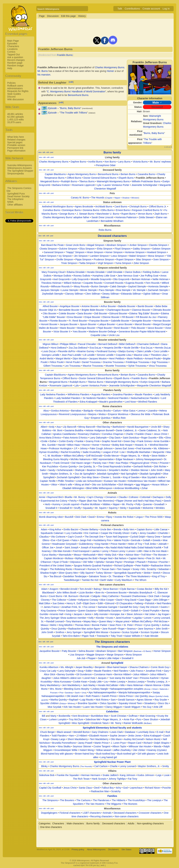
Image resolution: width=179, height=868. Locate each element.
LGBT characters (92, 813)
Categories (44, 823)
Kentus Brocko (103, 411)
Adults (131, 823)
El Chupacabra (124, 603)
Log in (166, 9)
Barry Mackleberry (50, 685)
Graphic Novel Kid (112, 441)
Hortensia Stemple (158, 286)
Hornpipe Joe (117, 614)
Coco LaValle (161, 351)
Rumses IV (93, 569)
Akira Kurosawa (62, 682)
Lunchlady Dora (146, 732)
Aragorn (54, 589)
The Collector (59, 600)
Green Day (129, 441)
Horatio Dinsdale (96, 272)
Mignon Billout (50, 344)
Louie (167, 775)
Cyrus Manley (49, 555)
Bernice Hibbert (123, 674)
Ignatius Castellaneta (65, 434)
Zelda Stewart (146, 217)
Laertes (96, 551)
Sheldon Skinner (140, 470)
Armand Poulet (153, 359)
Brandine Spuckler (88, 703)
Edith (100, 603)
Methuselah (89, 555)
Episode (52, 108)
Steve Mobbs (158, 456)
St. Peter (128, 625)
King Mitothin (66, 625)
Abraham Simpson (106, 651)
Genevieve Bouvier (116, 593)
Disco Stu (163, 703)
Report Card (135, 743)
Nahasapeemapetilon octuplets (127, 689)
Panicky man (100, 463)
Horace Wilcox (160, 485)
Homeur (106, 445)
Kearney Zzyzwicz (157, 750)
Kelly (91, 618)
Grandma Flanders (123, 394)
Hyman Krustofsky (49, 452)
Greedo (157, 540)
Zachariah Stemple (158, 290)
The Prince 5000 (154, 517)
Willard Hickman (72, 283)
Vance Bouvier (155, 328)
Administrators (15, 88)
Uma (84, 693)
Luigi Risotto (87, 700)
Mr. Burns (43, 71)
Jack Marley (89, 685)
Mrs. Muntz (56, 689)
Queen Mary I (106, 621)
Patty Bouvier (69, 651)
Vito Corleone (58, 537)
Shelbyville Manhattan (139, 452)
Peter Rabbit (142, 566)
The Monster (160, 555)
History (82, 16)
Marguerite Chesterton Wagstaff (154, 386)
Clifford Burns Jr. (158, 207)
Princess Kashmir (149, 678)
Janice (88, 614)
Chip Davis (115, 438)
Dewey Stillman (111, 294)
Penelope (129, 562)
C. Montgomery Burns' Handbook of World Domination (76, 91)
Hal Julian (150, 614)
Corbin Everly (66, 441)
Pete (111, 463)
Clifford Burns (74, 178)
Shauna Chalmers (139, 667)
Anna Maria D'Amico (50, 438)
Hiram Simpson (95, 252)
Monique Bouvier (86, 328)
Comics (11, 52)
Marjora (92, 414)
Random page (15, 63)
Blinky (44, 766)
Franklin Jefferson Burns (150, 178)
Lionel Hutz (89, 678)
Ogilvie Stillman (151, 294)
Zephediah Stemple (52, 294)
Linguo (139, 517)
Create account (151, 9)
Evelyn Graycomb (150, 382)
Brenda (117, 529)
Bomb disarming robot (51, 517)
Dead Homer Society (18, 196)
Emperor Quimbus (101, 418)
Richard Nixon (152, 788)
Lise (122, 452)
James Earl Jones (124, 448)
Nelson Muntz (153, 739)
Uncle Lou (114, 335)
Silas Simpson (143, 259)
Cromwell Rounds (114, 283)
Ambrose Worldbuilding (127, 488)
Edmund (110, 603)
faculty (122, 728)
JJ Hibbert (82, 736)
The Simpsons (50, 800)
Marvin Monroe (153, 685)
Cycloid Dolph (137, 537)
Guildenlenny (86, 544)
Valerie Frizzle (121, 540)
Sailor (43, 470)
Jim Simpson (81, 256)
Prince (139, 625)
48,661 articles (15, 114)
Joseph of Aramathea (92, 547)
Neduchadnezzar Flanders (145, 398)
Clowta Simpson (48, 249)
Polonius (152, 562)
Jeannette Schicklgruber (144, 185)
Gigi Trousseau (160, 362)
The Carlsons (83, 800)
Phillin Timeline (66, 481)
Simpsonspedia (16, 173)
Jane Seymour (146, 629)
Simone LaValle (105, 355)
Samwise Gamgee (108, 607)
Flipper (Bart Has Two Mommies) (96, 501)
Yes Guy (147, 707)
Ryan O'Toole (61, 562)
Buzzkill (69, 517)
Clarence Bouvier (141, 310)
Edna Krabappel (88, 402)
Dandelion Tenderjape (75, 576)
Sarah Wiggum (132, 707)
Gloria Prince (126, 696)
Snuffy (77, 508)
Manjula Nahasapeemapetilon (134, 692)
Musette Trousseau (116, 366)
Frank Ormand (61, 463)
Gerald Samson (126, 700)
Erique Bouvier (92, 317)
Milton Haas (74, 445)
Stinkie (147, 573)
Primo (154, 463)
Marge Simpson (115, 655)
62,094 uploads (16, 117)
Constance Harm (103, 674)
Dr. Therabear (116, 576)
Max (169, 452)
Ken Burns (110, 162)
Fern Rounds (153, 283)
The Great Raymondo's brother (115, 466)
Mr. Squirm (101, 508)
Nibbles (107, 504)
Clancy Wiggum (114, 707)
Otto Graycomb (121, 279)
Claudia (123, 497)
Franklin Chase (144, 434)
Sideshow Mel (93, 719)
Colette (72, 600)
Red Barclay (104, 427)
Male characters (75, 823)
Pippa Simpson (83, 259)
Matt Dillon (45, 603)
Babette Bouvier (127, 306)
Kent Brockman (81, 716)
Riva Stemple (123, 290)
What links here (16, 137)
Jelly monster (101, 614)
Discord (11, 97)
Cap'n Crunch (75, 537)
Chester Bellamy (89, 529)
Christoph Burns (138, 207)
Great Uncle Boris (75, 245)
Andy (52, 427)
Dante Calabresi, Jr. (127, 430)
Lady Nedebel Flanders (68, 398)
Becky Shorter (48, 746)
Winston (135, 198)
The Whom (140, 580)
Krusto (110, 618)
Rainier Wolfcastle (133, 723)
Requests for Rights (18, 91)
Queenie (147, 504)
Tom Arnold (85, 589)
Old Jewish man (75, 696)
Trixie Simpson (69, 263)
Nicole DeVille (131, 348)
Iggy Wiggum (143, 485)
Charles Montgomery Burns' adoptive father (66, 217)
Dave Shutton (151, 719)
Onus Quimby (59, 629)
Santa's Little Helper (109, 658)
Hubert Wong (87, 750)
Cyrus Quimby (152, 625)
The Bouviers (67, 800)
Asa (59, 427)
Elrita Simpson (105, 249)
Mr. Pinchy (128, 504)
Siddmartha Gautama (109, 611)
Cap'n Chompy (95, 497)
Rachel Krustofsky (71, 452)
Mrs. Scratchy (149, 569)
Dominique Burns (71, 210)
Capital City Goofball (50, 788)
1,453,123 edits (16, 120)
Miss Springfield (81, 723)
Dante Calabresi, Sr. (150, 430)
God (125, 788)
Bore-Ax (100, 593)
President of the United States (56, 566)
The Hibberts (119, 800)
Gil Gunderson (84, 674)
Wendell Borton (81, 732)
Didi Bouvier (101, 313)
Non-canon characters (127, 816)
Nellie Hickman (160, 279)
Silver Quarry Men (68, 573)
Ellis (161, 438)
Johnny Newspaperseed (149, 459)
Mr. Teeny (116, 723)
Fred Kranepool (81, 551)
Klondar (100, 618)
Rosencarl (80, 569)
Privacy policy (78, 850)
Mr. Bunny (80, 497)
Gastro (164, 607)
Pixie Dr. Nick (153, 558)
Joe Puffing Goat (149, 276)
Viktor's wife (66, 485)
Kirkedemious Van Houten (142, 481)
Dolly (168, 497)
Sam (113, 700)
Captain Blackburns (55, 174)
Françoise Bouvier (99, 321)
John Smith (157, 470)
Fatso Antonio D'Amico (75, 438)
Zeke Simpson (141, 263)
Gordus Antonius (60, 411)
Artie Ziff (158, 707)
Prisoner (164, 463)
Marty (53, 716)
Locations (12, 49)
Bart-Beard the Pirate (53, 245)
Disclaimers (114, 850)
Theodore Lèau (159, 355)
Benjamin (100, 667)
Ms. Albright (67, 667)
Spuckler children (49, 703)
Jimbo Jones (135, 736)
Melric (53, 625)
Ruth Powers (93, 696)
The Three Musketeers (138, 576)
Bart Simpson (125, 651)
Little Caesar (161, 529)
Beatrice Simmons (97, 470)
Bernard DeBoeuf (108, 344)
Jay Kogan (163, 614)
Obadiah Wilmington (73, 488)
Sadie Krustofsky (92, 452)
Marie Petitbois (135, 359)
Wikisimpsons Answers (19, 168)
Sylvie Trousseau (137, 366)
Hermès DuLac (163, 348)
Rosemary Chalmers (89, 434)
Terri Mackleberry (99, 739)
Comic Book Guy (160, 667)
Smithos (60, 632)
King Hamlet (102, 544)
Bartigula (88, 411)
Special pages (15, 142)
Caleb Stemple (118, 286)
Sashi (77, 693)
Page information (16, 151)
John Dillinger (160, 600)
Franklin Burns (65, 55)
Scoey (136, 569)
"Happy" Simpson (75, 252)
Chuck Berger (48, 732)
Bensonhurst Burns (78, 95)
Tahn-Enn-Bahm (71, 636)
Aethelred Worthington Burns (57, 207)
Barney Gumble (66, 674)
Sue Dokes (58, 603)
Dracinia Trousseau (113, 362)
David (92, 517)
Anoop (148, 689)
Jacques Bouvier (69, 324)
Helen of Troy (135, 544)
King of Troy (159, 576)
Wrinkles (160, 508)
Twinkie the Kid (90, 580)
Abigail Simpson (96, 245)
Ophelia (100, 562)
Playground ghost (140, 463)
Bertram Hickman (141, 279)
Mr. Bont (58, 430)
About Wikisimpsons (96, 850)
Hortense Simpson (135, 252)
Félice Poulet (57, 362)
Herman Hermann (91, 775)
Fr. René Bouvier (78, 321)
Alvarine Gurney (86, 351)
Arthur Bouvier (108, 306)
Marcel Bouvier (143, 324)
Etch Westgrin (126, 485)
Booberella (64, 716)
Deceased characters (112, 236)
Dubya (63, 703)
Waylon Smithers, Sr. (61, 474)
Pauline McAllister (91, 504)
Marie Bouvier (68, 328)
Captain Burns (144, 529)
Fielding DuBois (151, 272)
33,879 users (14, 122)
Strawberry (150, 703)
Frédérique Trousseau (138, 362)
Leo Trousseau (73, 366)
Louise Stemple (70, 290)
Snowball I (160, 504)
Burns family (112, 152)
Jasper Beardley (84, 667)
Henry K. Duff (74, 603)
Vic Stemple (139, 290)
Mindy (146, 456)
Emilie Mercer (112, 456)
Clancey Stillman (74, 294)
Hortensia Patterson (126, 217)
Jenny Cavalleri (148, 533)
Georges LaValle (51, 355)
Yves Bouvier (80, 332)
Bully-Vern (129, 529)
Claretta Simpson (158, 245)
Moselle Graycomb (101, 279)
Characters (13, 46)
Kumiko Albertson (49, 667)
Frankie (80, 441)
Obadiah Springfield (150, 474)
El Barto (147, 651)
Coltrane (133, 497)
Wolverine (148, 508)
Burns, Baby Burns (154, 133)
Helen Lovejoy (118, 682)
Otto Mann (116, 739)
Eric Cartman (91, 533)
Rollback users (15, 86)
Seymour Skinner (82, 746)
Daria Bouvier (85, 313)
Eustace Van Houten (115, 481)
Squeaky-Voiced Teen (130, 703)
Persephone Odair (106, 165)
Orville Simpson (65, 259)
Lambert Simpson (99, 256)
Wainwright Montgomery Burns (113, 181)
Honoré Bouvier (49, 324)
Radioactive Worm (161, 566)
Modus (102, 414)
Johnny (84, 448)
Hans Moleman (135, 685)
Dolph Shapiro (162, 743)
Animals (107, 813)
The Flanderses (101, 800)
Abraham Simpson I (117, 245)
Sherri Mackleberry (78, 739)
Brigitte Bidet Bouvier (93, 310)
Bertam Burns (128, 174)
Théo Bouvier (138, 328)
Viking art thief (82, 485)
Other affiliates (15, 205)
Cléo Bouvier (50, 313)
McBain (148, 723)
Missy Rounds (81, 286)
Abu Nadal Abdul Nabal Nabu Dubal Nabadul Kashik (133, 547)
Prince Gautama (67, 611)
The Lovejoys (154, 800)
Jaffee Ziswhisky (122, 750)
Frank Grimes (145, 441)
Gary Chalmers (100, 732)
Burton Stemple (99, 286)
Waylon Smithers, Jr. (149, 766)
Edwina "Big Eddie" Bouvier (144, 313)
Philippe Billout (68, 344)
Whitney (71, 703)
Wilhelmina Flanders (78, 394)
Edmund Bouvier (118, 313)
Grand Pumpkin (151, 611)
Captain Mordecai (53, 558)
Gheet (155, 689)
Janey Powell (85, 743)
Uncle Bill (156, 427)
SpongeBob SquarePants (128, 573)
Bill (44, 716)
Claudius (44, 537)
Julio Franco (137, 671)
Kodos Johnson (146, 775)
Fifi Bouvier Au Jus (146, 317)
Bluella (68, 497)
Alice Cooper (107, 600)
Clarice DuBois (133, 272)
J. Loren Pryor (118, 743)
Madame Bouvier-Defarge (103, 332)
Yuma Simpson (123, 263)
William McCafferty (74, 456)
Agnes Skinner (144, 700)
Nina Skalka (64, 746)
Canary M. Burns (80, 198)
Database (130, 732)
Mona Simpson (156, 256)
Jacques (78, 614)
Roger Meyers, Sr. (131, 456)
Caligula (96, 596)
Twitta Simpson (87, 263)
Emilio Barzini (71, 529)
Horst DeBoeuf (59, 348)
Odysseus (75, 562)
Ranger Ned (106, 558)
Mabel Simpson (138, 256)
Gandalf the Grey (129, 607)
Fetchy (73, 501)
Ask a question (15, 57)
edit (71, 82)
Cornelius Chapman (113, 434)
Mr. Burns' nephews (160, 162)
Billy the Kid (161, 589)
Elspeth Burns (126, 178)
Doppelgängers (49, 813)
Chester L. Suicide (111, 477)
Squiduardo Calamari (52, 533)
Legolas (138, 618)
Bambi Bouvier (145, 306)
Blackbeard (48, 593)
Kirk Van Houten (72, 707)
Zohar (145, 488)
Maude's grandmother (111, 402)
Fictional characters (70, 813)
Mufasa (69, 558)
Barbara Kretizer (61, 185)
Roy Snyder (161, 700)
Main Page (13, 41)
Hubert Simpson (48, 256)
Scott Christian (119, 716)
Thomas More (82, 625)
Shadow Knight (48, 573)
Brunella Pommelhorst (64, 743)
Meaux (77, 555)
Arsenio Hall (57, 614)
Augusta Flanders (101, 394)
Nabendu (164, 689)
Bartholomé (119, 427)
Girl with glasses (146, 754)
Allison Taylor (119, 746)
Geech (167, 501)
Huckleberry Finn (103, 540)
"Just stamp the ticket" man (123, 678)
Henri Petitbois (117, 359)
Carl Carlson (101, 766)
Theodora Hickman (51, 283)
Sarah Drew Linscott (102, 217)
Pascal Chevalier (87, 344)
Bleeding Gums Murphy (56, 459)
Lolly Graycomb (80, 279)
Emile (44, 441)
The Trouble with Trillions (74, 113)
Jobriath (163, 544)
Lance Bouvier (125, 324)
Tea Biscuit (55, 576)
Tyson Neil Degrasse (117, 537)
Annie (42, 497)
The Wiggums (114, 804)
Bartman (138, 651)
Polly (138, 504)
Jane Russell (109, 629)
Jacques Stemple (50, 290)
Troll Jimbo (150, 544)
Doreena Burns (91, 210)
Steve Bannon (110, 589)
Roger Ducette (149, 438)
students (137, 728)
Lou (106, 682)
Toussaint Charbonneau (134, 596)
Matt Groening (148, 716)
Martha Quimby (59, 700)
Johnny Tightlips (117, 779)
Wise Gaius (129, 411)
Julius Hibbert (140, 674)
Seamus (131, 629)
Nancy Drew (154, 537)
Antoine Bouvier (90, 306)
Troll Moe (146, 555)
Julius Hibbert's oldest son (67, 678)
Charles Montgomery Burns (110, 67)
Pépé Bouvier (105, 328)
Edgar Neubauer (125, 459)
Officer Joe (48, 547)
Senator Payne (114, 562)
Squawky (88, 508)
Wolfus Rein (119, 418)
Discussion (53, 16)
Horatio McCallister (108, 685)
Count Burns (55, 596)
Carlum (117, 411)
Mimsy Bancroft (87, 427)
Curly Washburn (124, 580)
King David (130, 600)
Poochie (164, 562)
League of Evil (111, 452)
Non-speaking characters (150, 823)
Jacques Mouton (98, 359)
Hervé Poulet (73, 362)
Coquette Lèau (99, 335)
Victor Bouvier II (62, 332)
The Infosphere (15, 199)
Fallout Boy (108, 788)
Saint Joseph (71, 547)
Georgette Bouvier (141, 321)
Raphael (74, 700)
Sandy (52, 470)
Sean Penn (115, 625)
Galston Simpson (161, 249)
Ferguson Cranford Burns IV (147, 210)
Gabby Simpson (141, 249)
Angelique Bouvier (70, 306)
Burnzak (85, 596)
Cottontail (145, 497)
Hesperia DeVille (113, 348)
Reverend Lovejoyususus (72, 414)
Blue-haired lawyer (117, 667)
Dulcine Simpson (68, 249)
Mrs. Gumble (49, 445)
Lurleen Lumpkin (58, 719)
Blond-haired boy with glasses (57, 754)
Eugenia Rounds (135, 283)
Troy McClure (76, 719)
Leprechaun (136, 788)
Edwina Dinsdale (76, 272)
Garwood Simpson (54, 252)
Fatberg (139, 603)
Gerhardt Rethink (143, 466)
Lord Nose (131, 402)
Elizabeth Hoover (98, 736)
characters (112, 642)
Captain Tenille (48, 481)
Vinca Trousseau (158, 366)
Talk (120, 9)
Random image (15, 66)
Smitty (166, 766)
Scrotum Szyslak (150, 632)
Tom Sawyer (124, 569)
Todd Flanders (59, 736)
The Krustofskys (136, 800)
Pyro (139, 719)
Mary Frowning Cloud (53, 272)
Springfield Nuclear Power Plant (112, 762)
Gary (166, 671)
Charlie (129, 434)
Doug (81, 671)
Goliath (147, 540)
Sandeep (69, 693)
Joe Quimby (142, 696)
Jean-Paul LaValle (71, 355)
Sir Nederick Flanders (94, 398)
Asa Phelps (122, 463)
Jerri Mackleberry (71, 685)
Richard (148, 743)
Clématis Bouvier (162, 310)
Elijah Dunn (89, 603)
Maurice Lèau (141, 355)
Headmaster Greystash (64, 544)
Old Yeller (88, 562)
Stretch (157, 573)
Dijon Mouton (80, 359)
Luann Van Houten (93, 707)
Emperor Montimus (118, 414)
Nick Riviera (102, 700)
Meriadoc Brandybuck (140, 593)
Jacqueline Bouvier (49, 651)
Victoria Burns (140, 162)
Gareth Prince (109, 696)
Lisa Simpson (77, 655)
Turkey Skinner (104, 573)
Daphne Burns (78, 162)
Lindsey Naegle (100, 689)
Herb (47, 504)
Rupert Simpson (125, 259)
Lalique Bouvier (107, 324)
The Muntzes (130, 804)
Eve (53, 540)
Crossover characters (150, 813)
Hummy (56, 504)
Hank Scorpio (99, 779)
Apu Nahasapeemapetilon (102, 692)
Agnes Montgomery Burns (82, 174)
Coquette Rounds (93, 283)
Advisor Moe (132, 555)
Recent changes (16, 60)
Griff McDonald (94, 456)
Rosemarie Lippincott (83, 185)
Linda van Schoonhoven (89, 481)
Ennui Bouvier (75, 317)
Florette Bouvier (58, 321)
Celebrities (112, 712)
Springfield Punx (16, 194)
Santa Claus (85, 788)
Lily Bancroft (70, 427)
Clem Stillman (93, 294)
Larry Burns (124, 162)
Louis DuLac (49, 351)
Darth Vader (107, 580)
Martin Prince (101, 743)
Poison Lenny (118, 551)
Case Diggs (145, 600)
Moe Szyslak (55, 707)
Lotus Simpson (119, 256)
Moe (121, 555)
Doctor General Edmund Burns (100, 178)
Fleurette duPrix (67, 351)
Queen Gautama (87, 611)
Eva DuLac (95, 348)
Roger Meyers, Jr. (112, 719)
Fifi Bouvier (128, 317)
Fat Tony (133, 779)
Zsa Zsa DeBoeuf (78, 348)
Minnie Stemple (88, 290)
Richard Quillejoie (124, 566)
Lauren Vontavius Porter (116, 185)
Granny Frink (93, 441)
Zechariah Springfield (68, 477)
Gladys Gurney (126, 351)
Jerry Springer (74, 632)
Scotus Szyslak (130, 632)
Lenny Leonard (128, 766)
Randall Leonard (55, 621)
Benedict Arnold (69, 589)
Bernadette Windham (112, 221)
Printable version (16, 145)
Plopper (91, 658)
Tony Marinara (74, 621)
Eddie (89, 671)
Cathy (134, 533)
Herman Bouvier (162, 321)
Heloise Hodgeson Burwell (100, 430)
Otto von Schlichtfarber (104, 485)
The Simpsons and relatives (112, 647)
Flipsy (109, 517)
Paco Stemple (106, 290)
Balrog (97, 589)
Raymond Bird (55, 497)
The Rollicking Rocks (61, 569)
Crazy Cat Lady (48, 671)
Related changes (16, 140)
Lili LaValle (89, 355)
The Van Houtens (95, 804)
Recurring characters (101, 816)
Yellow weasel (103, 750)
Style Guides (14, 94)
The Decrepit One (94, 537)
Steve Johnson (135, 614)
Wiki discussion (16, 99)
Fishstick (150, 603)
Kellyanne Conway (88, 600)
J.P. (76, 448)
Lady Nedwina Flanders (53, 394)
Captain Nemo (136, 558)
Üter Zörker (139, 750)
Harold (61, 445)
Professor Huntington (60, 448)
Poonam (54, 693)
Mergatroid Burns (50, 181)
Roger (44, 569)
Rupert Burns (128, 214)
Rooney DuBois (82, 276)
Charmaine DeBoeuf (148, 344)
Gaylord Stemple (137, 286)
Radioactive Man (100, 791)
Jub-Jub (81, 658)
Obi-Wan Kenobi (62, 551)
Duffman (133, 716)
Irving (68, 614)
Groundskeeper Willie (66, 750)
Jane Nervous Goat (128, 276)
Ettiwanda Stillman (131, 294)
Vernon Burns (145, 214)
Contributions (132, 9)
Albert (44, 427)
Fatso (75, 540)
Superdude (135, 508)
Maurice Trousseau (93, 366)
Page (42, 16)
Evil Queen (63, 540)
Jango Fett (85, 540)
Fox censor (89, 607)
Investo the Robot (124, 517)
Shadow (126, 198)
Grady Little (96, 682)
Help (10, 68)
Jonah (59, 547)
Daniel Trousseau (91, 362)
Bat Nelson (120, 558)
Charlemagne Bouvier (118, 310)
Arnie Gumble (161, 441)
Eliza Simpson (87, 249)
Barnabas (76, 411)
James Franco (51, 607)
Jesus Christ (160, 434)
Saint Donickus (131, 438)
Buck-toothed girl (126, 754)
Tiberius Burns (87, 181)
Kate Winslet (152, 636)
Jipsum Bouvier (88, 324)
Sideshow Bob (47, 775)
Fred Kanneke (144, 448)
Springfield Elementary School (100, 728)
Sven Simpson (161, 259)
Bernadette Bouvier (69, 310)
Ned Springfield (129, 474)
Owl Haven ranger (81, 463)
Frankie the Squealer (68, 775)
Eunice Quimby (68, 466)
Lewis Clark (116, 732)
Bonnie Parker (100, 625)
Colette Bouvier (67, 313)
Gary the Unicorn (149, 607)
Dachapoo (158, 497)
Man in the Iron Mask (155, 551)
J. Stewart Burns (85, 214)
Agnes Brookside (84, 207)
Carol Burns (121, 207)
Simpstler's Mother (119, 470)
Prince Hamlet (118, 544)
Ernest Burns (123, 210)
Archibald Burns (104, 207)
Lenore (131, 551)
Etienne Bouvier (111, 317)
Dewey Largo (58, 739)
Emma (100, 517)
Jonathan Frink (154, 671)
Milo (122, 685)
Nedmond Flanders (118, 398)
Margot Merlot (63, 359)
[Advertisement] (19, 275)
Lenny (105, 551)
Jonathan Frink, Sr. (71, 607)
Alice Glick (50, 674)
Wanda (157, 746)
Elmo (168, 438)
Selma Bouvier (86, 651)
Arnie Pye (129, 719)
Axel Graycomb (62, 279)
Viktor (54, 485)
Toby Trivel (116, 636)
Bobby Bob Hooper (122, 445)
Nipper (117, 198)
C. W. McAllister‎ (53, 456)
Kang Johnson (128, 775)
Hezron (86, 445)
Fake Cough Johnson (101, 448)
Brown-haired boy (85, 754)
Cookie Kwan (80, 682)
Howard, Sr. (141, 445)
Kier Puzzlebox (50, 466)
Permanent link (15, 148)
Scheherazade (65, 470)
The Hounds (98, 198)
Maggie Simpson (95, 655)
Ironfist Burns (95, 162)
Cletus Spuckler (108, 703)
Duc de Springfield (85, 474)
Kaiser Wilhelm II (133, 636)
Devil (97, 788)
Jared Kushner (123, 618)
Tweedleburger (72, 580)
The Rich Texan (81, 779)
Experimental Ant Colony (54, 501)
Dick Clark (81, 517)
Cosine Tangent (102, 746)
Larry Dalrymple (98, 438)
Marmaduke (65, 555)
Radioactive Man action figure (84, 629)
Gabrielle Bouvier (120, 321)
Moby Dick (111, 555)
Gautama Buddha (74, 430)
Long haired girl (109, 757)
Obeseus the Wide (140, 414)
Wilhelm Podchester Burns (146, 181)
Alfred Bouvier (50, 306)
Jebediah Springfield (108, 474)
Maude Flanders (144, 394)
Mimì (100, 555)
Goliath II (136, 611)
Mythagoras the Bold (86, 558)
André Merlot (47, 359)
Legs (159, 775)
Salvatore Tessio (98, 576)
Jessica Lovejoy (136, 682)
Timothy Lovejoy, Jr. (157, 682)
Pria (61, 693)
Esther (53, 441)
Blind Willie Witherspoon (99, 488)
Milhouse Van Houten (140, 746)
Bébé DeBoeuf (127, 344)
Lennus (142, 411)
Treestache (103, 636)
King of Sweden (131, 477)
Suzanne (115, 632)
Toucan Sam (108, 569)
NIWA (10, 202)
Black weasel (64, 732)
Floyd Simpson (123, 249)
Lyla (99, 185)
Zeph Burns (161, 214)
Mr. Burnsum (71, 596)
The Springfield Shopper (20, 171)
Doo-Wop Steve (90, 477)
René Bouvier (121, 328)
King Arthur (55, 529)
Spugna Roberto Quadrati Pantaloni (93, 566)
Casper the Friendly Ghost (115, 533)
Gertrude (136, 540)
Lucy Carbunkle (74, 533)
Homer (110, 71)
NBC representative (103, 459)
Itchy (119, 788)
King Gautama (49, 611)
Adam (44, 529)
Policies (11, 83)
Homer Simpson (114, 252)
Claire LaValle (144, 351)
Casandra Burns (146, 174)
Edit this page (68, 16)
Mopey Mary (90, 621)
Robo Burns (105, 230)
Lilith (140, 551)
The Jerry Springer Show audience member (63, 618)
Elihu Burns (108, 210)
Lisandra (152, 411)
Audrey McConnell (134, 739)
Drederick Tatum (100, 723)
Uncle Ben (106, 529)
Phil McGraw (161, 621)
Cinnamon (111, 497)
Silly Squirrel (87, 573)
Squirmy (113, 508)
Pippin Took (88, 636)
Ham (71, 736)
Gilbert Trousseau (53, 366)
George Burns (67, 214)
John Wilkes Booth (67, 593)
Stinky (123, 508)
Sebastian (164, 569)
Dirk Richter (160, 466)
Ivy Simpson (65, 256)
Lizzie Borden (86, 593)
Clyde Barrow (127, 589)
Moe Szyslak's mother (154, 477)
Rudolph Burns (69, 181)
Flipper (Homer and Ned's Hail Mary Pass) (139, 501)
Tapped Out (13, 55)
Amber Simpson (138, 245)
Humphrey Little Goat (104, 276)
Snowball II (51, 508)
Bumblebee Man (100, 716)
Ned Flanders (121, 671)
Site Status (126, 850)
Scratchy (116, 791)
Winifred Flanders (148, 402)
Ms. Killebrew (161, 448)
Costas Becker (145, 589)
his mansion (44, 75)
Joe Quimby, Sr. (87, 466)
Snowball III (66, 508)
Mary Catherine (110, 596)
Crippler (109, 198)
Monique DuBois (62, 276)
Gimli (126, 611)
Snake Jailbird (110, 775)
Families (112, 796)
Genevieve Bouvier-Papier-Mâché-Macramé (142, 332)
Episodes (12, 44)
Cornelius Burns (52, 210)
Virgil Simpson (105, 263)
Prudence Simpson (104, 259)
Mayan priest (122, 621)
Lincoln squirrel (71, 504)
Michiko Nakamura (80, 459)
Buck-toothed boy (106, 754)
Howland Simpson (157, 252)
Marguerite (158, 452)
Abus (46, 411)
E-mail (160, 732)
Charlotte (163, 533)
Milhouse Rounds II (61, 286)
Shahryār (80, 470)
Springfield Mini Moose (96, 632)
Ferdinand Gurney (106, 351)
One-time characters (51, 827)
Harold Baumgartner (138, 427)
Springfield (117, 663)
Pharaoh (141, 562)
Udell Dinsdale (115, 272)
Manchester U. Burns (108, 214)
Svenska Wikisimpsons (20, 165)
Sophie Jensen (118, 736)
